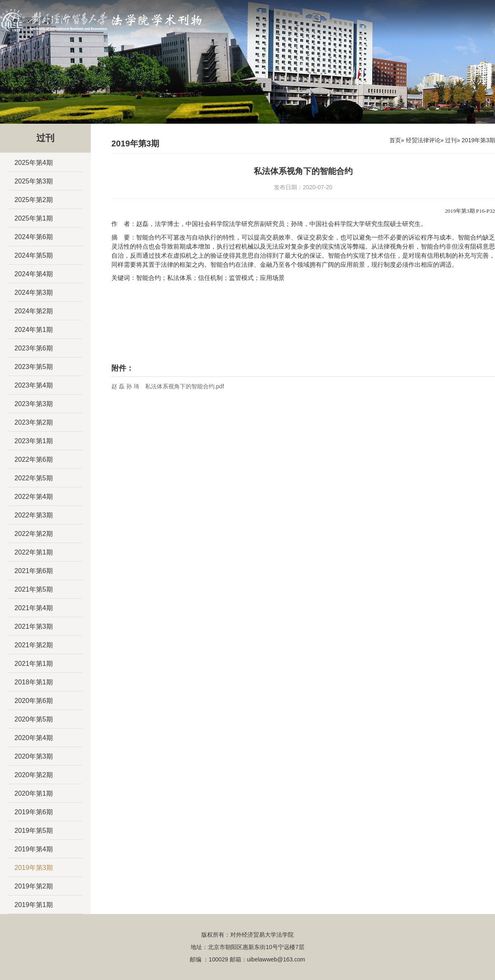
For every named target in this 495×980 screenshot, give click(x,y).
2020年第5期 (34, 719)
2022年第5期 (34, 478)
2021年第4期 (34, 608)
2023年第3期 (34, 404)
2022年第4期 (34, 496)
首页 (395, 140)
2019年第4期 (34, 849)
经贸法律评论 (423, 140)
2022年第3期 (34, 515)
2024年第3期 (34, 292)
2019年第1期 (34, 905)
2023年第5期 (34, 367)
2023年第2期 (34, 422)
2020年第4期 (34, 738)
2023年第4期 (34, 385)
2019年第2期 (34, 886)
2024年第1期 (34, 329)
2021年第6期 (34, 571)
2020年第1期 (34, 793)
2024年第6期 (34, 237)
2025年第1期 (34, 218)
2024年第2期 (34, 311)
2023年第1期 (34, 441)
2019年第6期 (34, 812)
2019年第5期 (34, 830)
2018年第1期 (34, 682)
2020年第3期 (34, 756)
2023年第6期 (34, 348)
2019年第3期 (34, 867)
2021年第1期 (34, 663)
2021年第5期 (34, 589)
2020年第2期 (34, 775)
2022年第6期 (34, 459)
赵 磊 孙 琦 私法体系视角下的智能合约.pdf (168, 386)
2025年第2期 (34, 200)
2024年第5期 (34, 255)
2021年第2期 (34, 645)
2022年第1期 (34, 552)
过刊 (451, 140)
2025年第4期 (34, 162)
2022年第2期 (34, 533)
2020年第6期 (34, 700)
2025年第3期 (34, 181)
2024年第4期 (34, 274)
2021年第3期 (34, 626)
